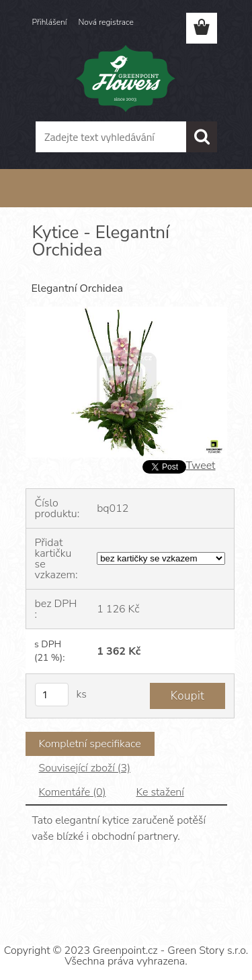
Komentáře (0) (73, 792)
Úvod (45, 200)
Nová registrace (106, 22)
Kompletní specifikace (90, 744)
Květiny (77, 200)
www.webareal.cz (172, 900)
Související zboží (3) (85, 768)
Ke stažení (160, 792)
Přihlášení (50, 22)
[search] (202, 137)
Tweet (201, 466)
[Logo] (126, 78)
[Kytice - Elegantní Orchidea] (126, 312)
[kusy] (52, 695)
